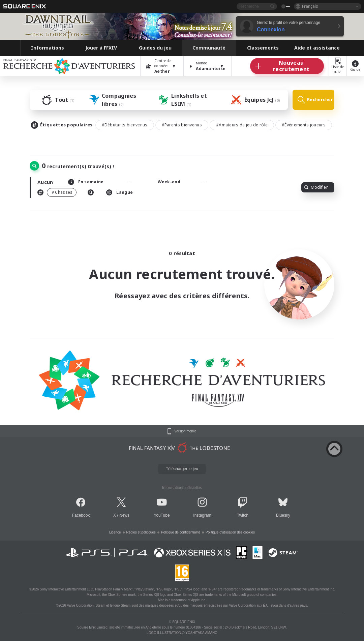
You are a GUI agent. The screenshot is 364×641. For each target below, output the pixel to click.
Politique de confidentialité (181, 532)
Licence (115, 532)
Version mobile (185, 431)
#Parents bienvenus (182, 125)
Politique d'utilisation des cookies (230, 532)
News (124, 515)
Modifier (316, 187)
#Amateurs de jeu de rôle (242, 125)
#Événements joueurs (304, 125)
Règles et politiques (141, 532)
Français (310, 6)
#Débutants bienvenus (125, 125)
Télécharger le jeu (182, 469)
